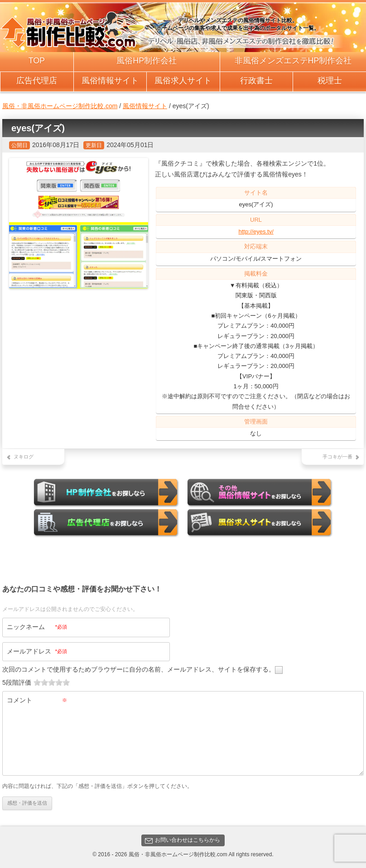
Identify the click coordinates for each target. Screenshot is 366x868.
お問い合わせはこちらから (183, 840)
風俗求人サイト (183, 81)
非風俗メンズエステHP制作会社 (293, 61)
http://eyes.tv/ (256, 231)
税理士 (330, 81)
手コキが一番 (337, 457)
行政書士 (256, 81)
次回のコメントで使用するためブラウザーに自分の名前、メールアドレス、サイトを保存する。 (139, 669)
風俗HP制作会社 (147, 61)
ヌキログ (24, 457)
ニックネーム (37, 627)
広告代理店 (37, 81)
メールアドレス (37, 651)
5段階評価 (17, 682)
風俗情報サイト (110, 81)
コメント (37, 700)
